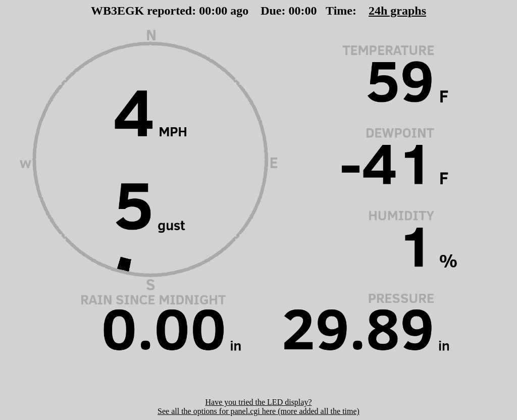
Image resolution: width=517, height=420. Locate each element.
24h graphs (397, 11)
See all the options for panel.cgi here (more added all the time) (258, 411)
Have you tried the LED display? (258, 402)
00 (205, 11)
